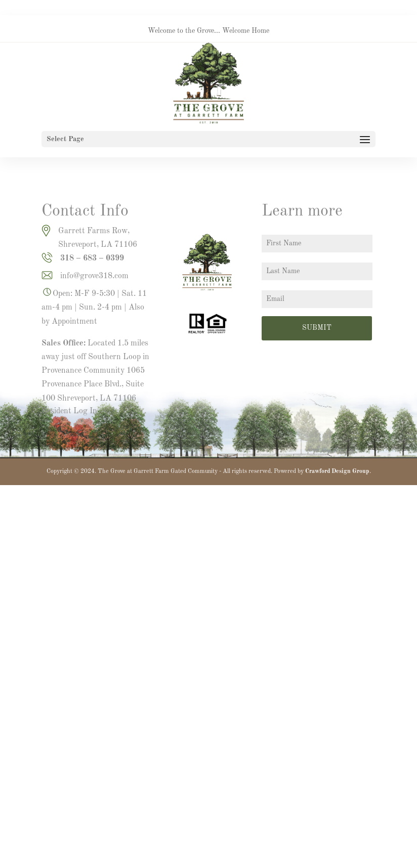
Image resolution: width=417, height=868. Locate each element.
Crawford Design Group (337, 471)
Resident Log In (69, 411)
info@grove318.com (94, 276)
